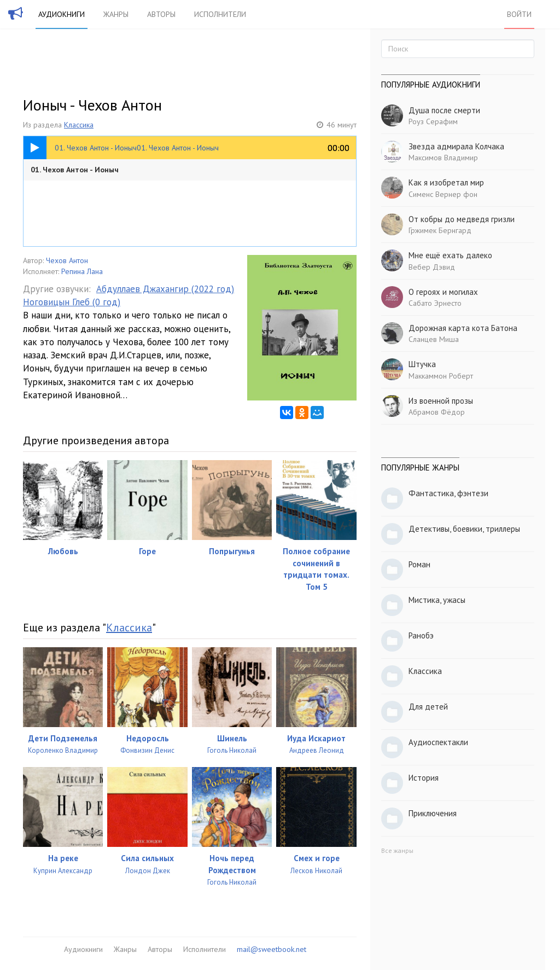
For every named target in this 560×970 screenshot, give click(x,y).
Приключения (433, 813)
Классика (79, 125)
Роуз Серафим (433, 121)
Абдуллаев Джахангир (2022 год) (165, 289)
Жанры (116, 14)
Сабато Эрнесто (435, 303)
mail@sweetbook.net (272, 949)
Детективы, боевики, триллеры (464, 529)
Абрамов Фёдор (437, 412)
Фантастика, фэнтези (448, 493)
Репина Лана (82, 271)
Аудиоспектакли (438, 742)
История (424, 778)
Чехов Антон (67, 260)
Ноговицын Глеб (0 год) (72, 302)
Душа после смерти (444, 110)
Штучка (422, 364)
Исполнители (220, 14)
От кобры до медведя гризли (462, 219)
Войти (519, 14)
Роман (419, 564)
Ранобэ (421, 635)
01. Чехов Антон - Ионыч (75, 170)
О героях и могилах (443, 292)
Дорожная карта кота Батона (463, 328)
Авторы (161, 14)
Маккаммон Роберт (441, 376)
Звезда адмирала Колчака (456, 146)
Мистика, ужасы (437, 600)
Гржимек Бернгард (440, 230)
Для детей (428, 707)
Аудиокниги (62, 14)
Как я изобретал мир (446, 182)
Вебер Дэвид (432, 267)
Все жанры (397, 850)
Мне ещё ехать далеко (450, 255)
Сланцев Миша (434, 339)
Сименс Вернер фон (443, 194)
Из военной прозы (441, 401)
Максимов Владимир (443, 158)
